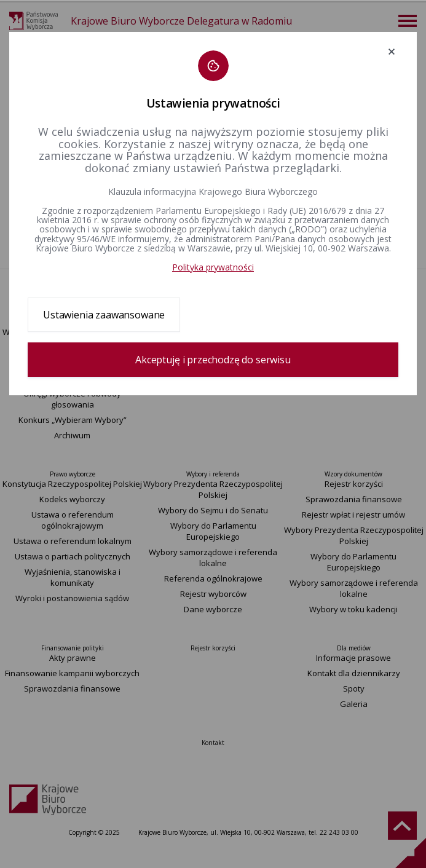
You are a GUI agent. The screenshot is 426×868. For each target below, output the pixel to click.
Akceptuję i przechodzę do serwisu (213, 360)
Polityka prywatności (213, 267)
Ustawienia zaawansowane (104, 315)
